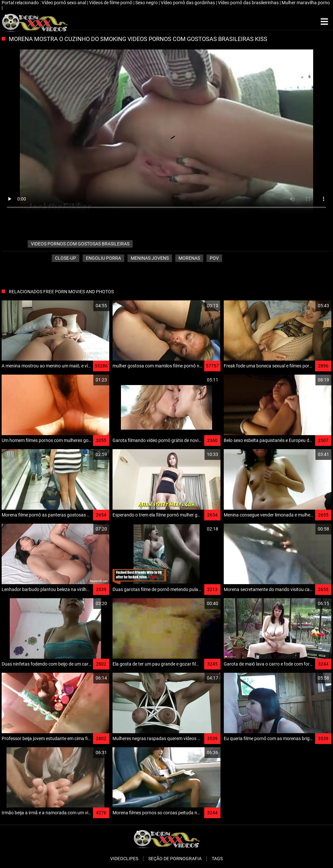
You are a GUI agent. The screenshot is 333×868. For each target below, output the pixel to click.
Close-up (66, 258)
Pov (214, 258)
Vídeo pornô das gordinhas (188, 3)
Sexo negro (147, 3)
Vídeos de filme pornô (111, 3)
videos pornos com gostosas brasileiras (80, 244)
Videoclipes (124, 859)
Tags (217, 859)
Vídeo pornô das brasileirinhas (249, 3)
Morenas (189, 258)
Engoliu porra (103, 258)
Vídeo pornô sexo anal (64, 3)
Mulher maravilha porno (306, 3)
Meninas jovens (150, 258)
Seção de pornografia (175, 859)
